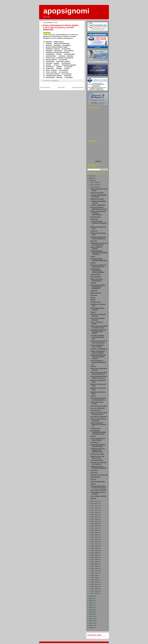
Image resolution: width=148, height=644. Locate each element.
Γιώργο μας (94, 479)
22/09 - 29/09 (94, 526)
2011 (91, 623)
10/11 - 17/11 (94, 510)
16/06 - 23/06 (94, 548)
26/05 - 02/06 (94, 555)
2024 (91, 180)
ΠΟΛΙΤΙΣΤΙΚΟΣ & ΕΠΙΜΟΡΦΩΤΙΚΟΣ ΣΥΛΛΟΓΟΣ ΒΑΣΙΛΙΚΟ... (98, 270)
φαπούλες (93, 263)
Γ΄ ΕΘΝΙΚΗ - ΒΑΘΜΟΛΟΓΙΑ (98, 205)
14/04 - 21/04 (94, 569)
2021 (91, 601)
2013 (91, 619)
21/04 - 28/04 (94, 566)
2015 (91, 614)
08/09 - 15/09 (94, 530)
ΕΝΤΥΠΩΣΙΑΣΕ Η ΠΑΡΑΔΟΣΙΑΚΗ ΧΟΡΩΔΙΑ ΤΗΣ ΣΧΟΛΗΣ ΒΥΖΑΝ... (98, 432)
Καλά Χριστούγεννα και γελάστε (99, 406)
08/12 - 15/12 (94, 501)
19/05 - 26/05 (94, 557)
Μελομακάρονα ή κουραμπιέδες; (99, 417)
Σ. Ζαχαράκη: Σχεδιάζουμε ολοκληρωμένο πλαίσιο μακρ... (97, 337)
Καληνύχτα (93, 283)
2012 (91, 621)
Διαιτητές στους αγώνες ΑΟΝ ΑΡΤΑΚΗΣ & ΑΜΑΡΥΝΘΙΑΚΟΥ (98, 213)
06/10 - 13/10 (94, 521)
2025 (91, 178)
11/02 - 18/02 (94, 582)
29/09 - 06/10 (94, 524)
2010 (91, 625)
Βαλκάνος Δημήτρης (96, 293)
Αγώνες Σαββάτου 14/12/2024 (98, 496)
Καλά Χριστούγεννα (96, 217)
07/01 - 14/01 (94, 593)
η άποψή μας (94, 231)
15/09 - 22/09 (94, 528)
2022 (91, 598)
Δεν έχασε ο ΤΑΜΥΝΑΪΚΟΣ (98, 408)
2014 (91, 616)
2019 (91, 605)
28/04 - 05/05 (94, 564)
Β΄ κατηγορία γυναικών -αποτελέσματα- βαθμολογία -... (99, 223)
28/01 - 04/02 (94, 587)
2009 (91, 628)
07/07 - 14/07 (94, 542)
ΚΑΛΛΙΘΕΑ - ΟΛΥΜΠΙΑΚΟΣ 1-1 (99, 349)
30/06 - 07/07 (94, 544)
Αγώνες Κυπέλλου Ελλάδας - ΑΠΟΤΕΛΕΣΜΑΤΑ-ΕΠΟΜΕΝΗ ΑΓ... (98, 287)
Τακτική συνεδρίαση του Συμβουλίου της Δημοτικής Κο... (98, 424)
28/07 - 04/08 (94, 535)
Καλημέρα (93, 312)
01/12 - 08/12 (94, 503)
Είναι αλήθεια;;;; (95, 470)
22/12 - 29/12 (94, 185)
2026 (91, 176)
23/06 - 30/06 (94, 546)
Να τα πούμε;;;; (95, 473)
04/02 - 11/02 (94, 584)
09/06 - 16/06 (94, 551)
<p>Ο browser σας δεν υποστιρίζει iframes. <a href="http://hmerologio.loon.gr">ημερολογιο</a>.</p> (98, 152)
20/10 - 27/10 (94, 517)
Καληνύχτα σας (95, 219)
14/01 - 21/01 (94, 591)
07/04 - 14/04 (94, 571)
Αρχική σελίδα (61, 87)
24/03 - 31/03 (94, 575)
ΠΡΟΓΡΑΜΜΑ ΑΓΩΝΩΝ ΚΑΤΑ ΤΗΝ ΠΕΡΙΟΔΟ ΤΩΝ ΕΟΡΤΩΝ (98, 332)
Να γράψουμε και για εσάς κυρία (99, 475)
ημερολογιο (98, 161)
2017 (91, 610)
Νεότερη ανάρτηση (45, 87)
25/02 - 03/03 (94, 578)
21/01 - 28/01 (94, 589)
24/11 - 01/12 (94, 506)
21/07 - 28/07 (94, 537)
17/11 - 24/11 (94, 508)
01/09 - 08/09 (94, 533)
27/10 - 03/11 (94, 515)
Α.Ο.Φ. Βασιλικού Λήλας (97, 460)
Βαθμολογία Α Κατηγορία (97, 193)
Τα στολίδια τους (95, 442)
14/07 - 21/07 (94, 539)
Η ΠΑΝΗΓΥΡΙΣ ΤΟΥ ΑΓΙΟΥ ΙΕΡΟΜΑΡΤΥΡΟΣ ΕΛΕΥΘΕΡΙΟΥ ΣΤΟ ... (98, 450)
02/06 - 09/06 (94, 553)
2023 (91, 596)
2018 (91, 607)
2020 (91, 603)
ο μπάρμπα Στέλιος (96, 274)
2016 (91, 612)
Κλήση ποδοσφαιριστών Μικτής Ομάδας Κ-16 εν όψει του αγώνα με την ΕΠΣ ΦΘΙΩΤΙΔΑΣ (61, 27)
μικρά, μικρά (94, 241)
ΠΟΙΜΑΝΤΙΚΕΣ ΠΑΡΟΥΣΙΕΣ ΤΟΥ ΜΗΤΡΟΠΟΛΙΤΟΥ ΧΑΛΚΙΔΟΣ (98, 357)
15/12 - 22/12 (94, 187)
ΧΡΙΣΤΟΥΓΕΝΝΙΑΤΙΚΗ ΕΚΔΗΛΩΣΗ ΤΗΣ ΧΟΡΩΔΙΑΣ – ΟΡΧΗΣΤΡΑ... (99, 253)
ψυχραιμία (93, 396)
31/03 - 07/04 (94, 573)
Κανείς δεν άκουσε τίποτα (97, 454)
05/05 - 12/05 (94, 562)
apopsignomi (66, 11)
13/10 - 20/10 (94, 519)
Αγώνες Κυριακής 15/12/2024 (98, 490)
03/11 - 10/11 (94, 512)
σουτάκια (93, 257)
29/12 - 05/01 (94, 182)
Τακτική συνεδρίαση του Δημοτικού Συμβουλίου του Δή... (98, 362)
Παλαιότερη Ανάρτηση (78, 87)
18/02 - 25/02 (94, 580)
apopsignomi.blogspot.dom (98, 482)
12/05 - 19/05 (94, 560)
